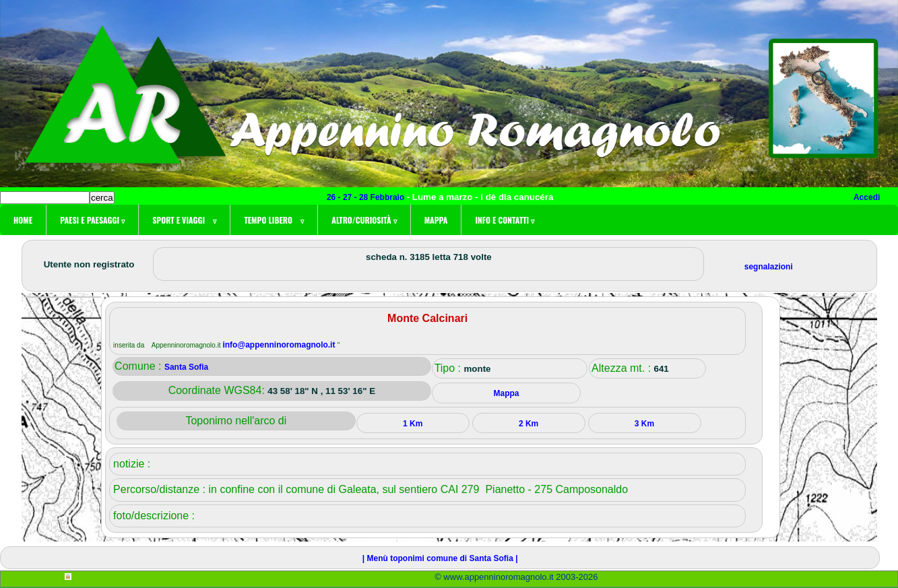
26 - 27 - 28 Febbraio (367, 197)
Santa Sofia (186, 367)
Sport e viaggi (184, 220)
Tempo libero (274, 220)
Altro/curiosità (364, 220)
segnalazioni (769, 267)
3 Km (644, 424)
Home (23, 220)
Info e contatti (505, 220)
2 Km (528, 424)
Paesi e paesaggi (92, 220)
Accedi (867, 197)
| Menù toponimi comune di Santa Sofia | (440, 558)
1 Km (413, 424)
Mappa (436, 220)
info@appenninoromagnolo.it (280, 345)
